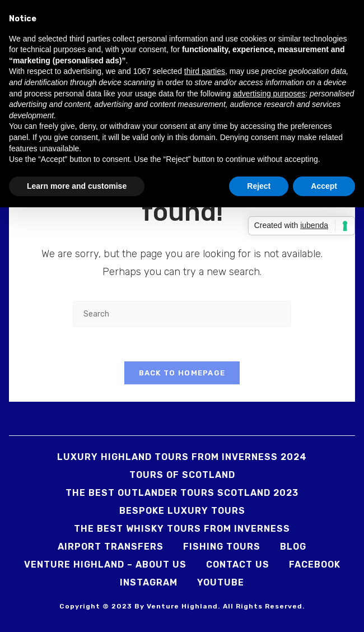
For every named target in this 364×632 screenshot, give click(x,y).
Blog (293, 547)
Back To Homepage (182, 373)
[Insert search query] (182, 314)
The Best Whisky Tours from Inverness (182, 529)
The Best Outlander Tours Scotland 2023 (182, 493)
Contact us (238, 564)
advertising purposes (269, 94)
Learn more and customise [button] (77, 186)
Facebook (315, 564)
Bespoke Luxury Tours (182, 511)
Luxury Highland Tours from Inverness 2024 (182, 457)
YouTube (221, 582)
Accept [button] (324, 186)
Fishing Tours (222, 547)
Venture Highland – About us (105, 564)
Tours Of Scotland (182, 475)
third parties (205, 71)
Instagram (149, 582)
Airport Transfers (111, 547)
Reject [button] (259, 186)
